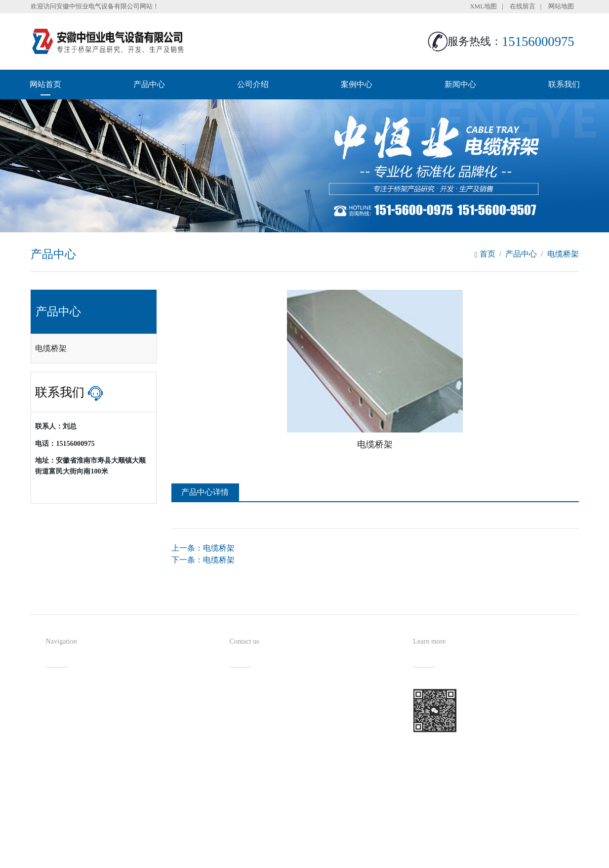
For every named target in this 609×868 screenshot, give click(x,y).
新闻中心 (460, 84)
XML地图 (484, 6)
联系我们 (564, 84)
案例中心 (357, 84)
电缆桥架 (563, 254)
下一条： (203, 560)
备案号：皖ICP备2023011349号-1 (354, 841)
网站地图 (561, 6)
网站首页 (45, 84)
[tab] (94, 348)
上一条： (203, 548)
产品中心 (149, 84)
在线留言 (523, 6)
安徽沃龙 (325, 857)
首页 (485, 254)
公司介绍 (253, 84)
